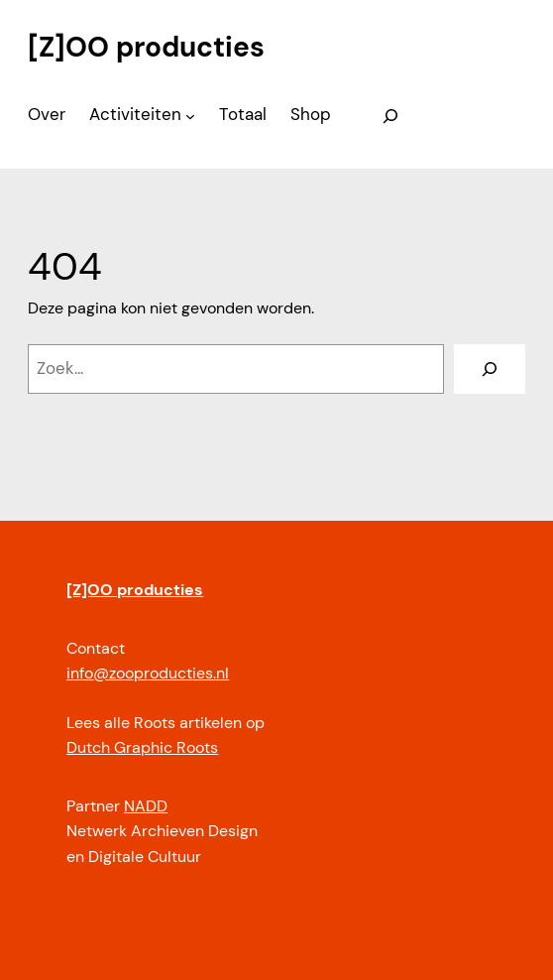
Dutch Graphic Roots (142, 747)
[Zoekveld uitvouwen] (390, 116)
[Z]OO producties (146, 47)
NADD (146, 806)
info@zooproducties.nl (148, 673)
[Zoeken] (490, 369)
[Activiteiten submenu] (190, 116)
